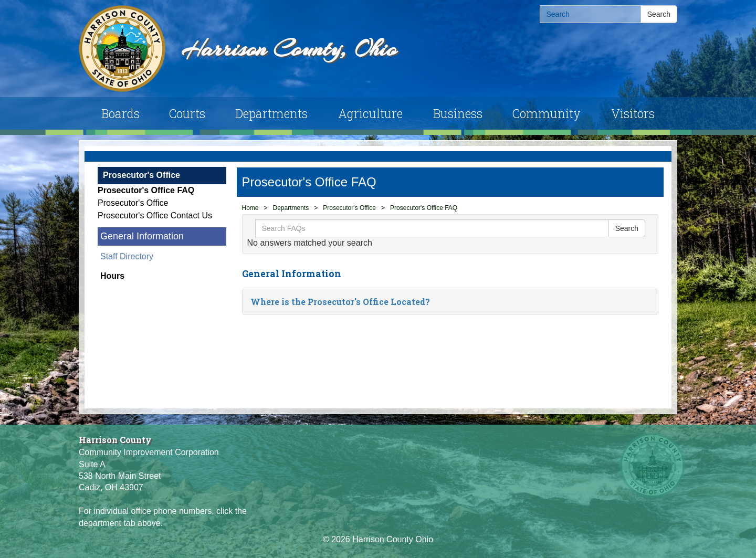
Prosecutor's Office (141, 175)
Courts (187, 113)
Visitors (633, 113)
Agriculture (370, 113)
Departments (271, 113)
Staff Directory (127, 256)
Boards (120, 113)
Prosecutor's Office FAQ (146, 190)
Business (458, 113)
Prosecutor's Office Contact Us (155, 215)
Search (659, 14)
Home (250, 208)
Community (547, 113)
